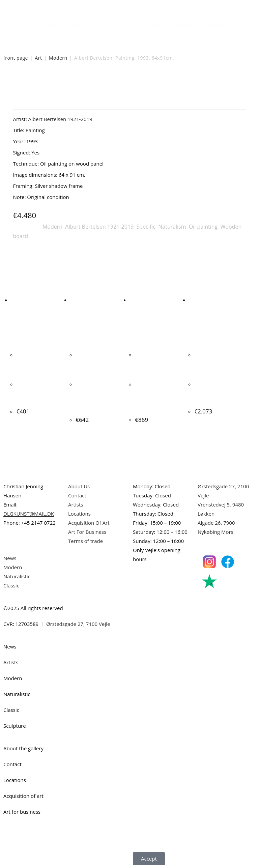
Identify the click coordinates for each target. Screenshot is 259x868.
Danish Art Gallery (33, 7)
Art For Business (87, 531)
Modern (80, 25)
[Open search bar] (240, 23)
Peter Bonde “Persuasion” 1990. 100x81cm (217, 392)
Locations (79, 513)
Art (38, 58)
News (22, 25)
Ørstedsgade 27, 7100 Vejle (78, 623)
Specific (146, 227)
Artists (50, 25)
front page (16, 58)
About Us (79, 485)
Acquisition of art (23, 795)
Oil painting (203, 227)
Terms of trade (85, 540)
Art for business (22, 811)
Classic (151, 25)
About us (219, 25)
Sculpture (184, 25)
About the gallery (23, 747)
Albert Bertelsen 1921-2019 (99, 227)
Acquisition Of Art (89, 522)
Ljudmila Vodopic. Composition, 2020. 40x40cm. (39, 392)
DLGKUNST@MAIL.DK (29, 513)
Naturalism (172, 227)
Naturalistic (116, 25)
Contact (77, 494)
